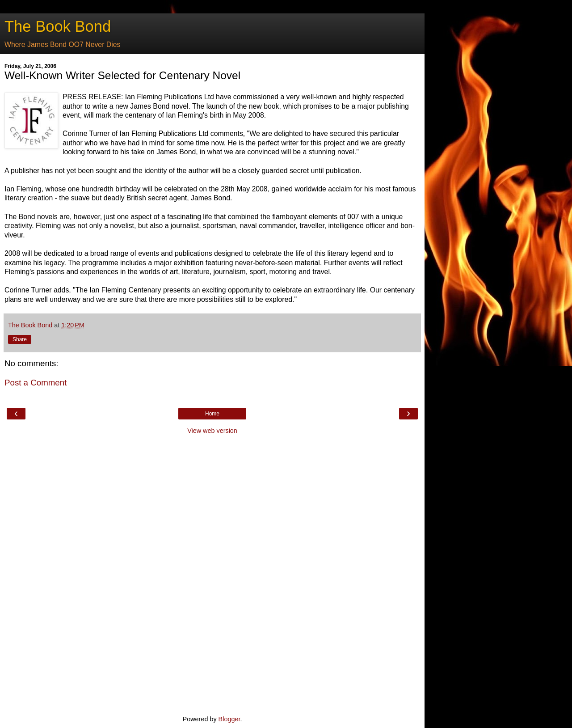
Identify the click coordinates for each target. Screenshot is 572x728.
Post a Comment (36, 383)
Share (20, 339)
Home (212, 414)
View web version (212, 431)
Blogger (229, 719)
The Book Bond (58, 26)
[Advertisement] (212, 574)
